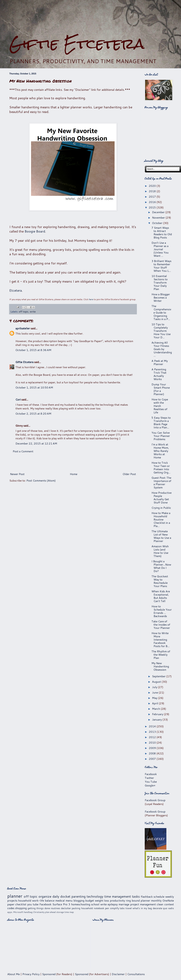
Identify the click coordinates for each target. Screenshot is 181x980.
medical (60, 900)
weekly (170, 897)
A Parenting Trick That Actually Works (159, 374)
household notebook (93, 908)
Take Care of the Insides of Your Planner (161, 625)
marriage (124, 904)
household (25, 900)
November (159, 218)
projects (12, 900)
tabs (122, 908)
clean (160, 904)
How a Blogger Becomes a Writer (161, 297)
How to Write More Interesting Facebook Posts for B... (160, 640)
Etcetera (16, 290)
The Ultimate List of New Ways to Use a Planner (161, 536)
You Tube (151, 782)
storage (60, 912)
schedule (159, 897)
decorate (158, 908)
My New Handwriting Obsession (160, 666)
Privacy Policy (31, 974)
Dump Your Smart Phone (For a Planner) (161, 389)
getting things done (39, 908)
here (91, 299)
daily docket (61, 896)
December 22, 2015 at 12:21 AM (36, 443)
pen (107, 908)
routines (55, 908)
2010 (153, 742)
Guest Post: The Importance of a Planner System (161, 482)
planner (15, 896)
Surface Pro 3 (61, 904)
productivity (117, 900)
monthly (156, 900)
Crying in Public (161, 508)
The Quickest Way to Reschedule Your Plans (160, 581)
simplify (115, 908)
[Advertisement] (73, 463)
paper (11, 904)
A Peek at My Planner (160, 362)
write (33, 312)
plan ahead (50, 912)
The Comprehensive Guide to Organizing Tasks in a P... (161, 312)
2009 (153, 748)
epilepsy (113, 904)
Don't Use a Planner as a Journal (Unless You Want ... (160, 249)
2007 (153, 759)
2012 (153, 737)
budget (90, 900)
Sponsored (49, 974)
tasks (136, 896)
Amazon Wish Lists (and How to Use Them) (160, 551)
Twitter (149, 778)
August (157, 682)
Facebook (151, 774)
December (159, 212)
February (158, 714)
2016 (153, 202)
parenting (79, 896)
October (158, 223)
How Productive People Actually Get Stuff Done (162, 498)
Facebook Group (155, 800)
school (95, 904)
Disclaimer (118, 974)
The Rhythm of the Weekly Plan (161, 655)
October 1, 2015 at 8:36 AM (33, 350)
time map (69, 912)
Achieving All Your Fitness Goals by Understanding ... (162, 349)
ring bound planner (138, 900)
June (155, 692)
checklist (21, 904)
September (159, 676)
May (155, 698)
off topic (24, 312)
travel (129, 908)
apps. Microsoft (15, 912)
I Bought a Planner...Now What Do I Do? (161, 566)
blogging (79, 900)
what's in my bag (142, 908)
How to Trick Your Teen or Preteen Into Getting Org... (161, 467)
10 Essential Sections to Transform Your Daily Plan (160, 282)
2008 (153, 753)
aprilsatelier (23, 328)
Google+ (150, 785)
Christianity (39, 912)
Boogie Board (35, 231)
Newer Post (17, 474)
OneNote (168, 900)
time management (118, 896)
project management (143, 904)
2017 (153, 197)
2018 (153, 191)
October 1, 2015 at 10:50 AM (34, 387)
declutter (66, 908)
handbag (28, 912)
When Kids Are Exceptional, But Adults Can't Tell (161, 596)
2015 (153, 207)
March (156, 709)
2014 (153, 726)
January (157, 719)
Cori (18, 399)
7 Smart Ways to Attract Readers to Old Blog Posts (162, 233)
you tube (33, 904)
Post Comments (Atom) (41, 480)
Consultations (136, 974)
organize (45, 896)
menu (69, 900)
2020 (153, 186)
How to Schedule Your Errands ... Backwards (162, 611)
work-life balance (43, 900)
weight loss (102, 900)
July (155, 687)
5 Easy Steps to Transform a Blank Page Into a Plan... (161, 422)
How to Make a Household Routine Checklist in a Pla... (161, 519)
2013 (153, 732)
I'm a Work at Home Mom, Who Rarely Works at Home (160, 451)
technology (95, 896)
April (155, 703)
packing (76, 908)
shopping (21, 908)
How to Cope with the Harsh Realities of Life (160, 406)
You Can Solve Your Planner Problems (161, 436)
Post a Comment (23, 451)
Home (74, 474)
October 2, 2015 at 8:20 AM (33, 414)
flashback (147, 897)
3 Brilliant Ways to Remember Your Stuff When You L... (161, 266)
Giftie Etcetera (77, 44)
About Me (14, 974)
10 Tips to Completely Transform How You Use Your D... (161, 331)
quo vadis (168, 908)
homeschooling (81, 904)
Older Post (129, 474)
